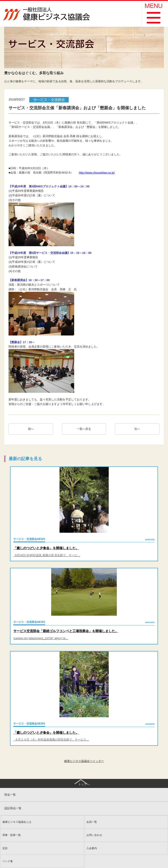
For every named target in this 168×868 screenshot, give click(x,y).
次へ (139, 429)
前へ (31, 429)
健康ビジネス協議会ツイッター (84, 761)
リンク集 (8, 861)
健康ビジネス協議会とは (17, 822)
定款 (5, 848)
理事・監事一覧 (12, 835)
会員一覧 (92, 822)
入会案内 (92, 848)
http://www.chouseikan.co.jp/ (97, 173)
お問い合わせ (94, 835)
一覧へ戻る (84, 429)
